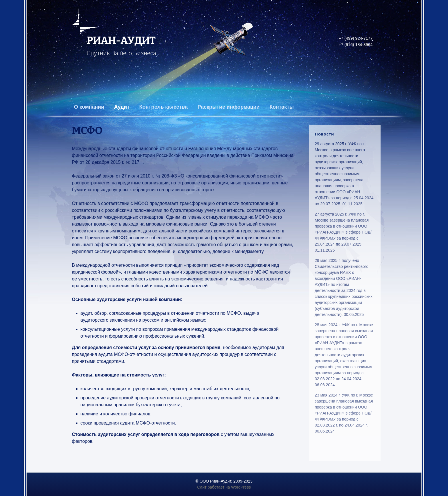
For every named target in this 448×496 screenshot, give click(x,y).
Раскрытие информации (229, 107)
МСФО (87, 131)
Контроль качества (164, 107)
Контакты (282, 107)
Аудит (122, 107)
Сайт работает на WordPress (224, 487)
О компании (89, 107)
